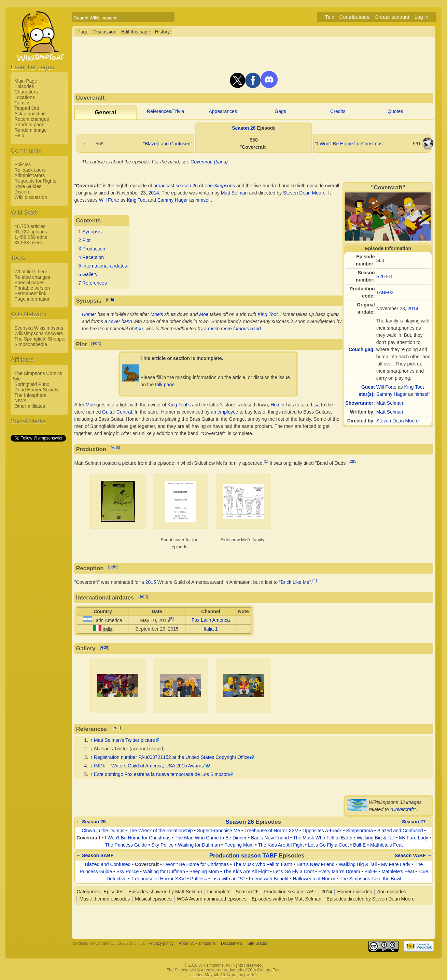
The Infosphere (30, 395)
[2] (351, 461)
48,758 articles (30, 226)
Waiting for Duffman (199, 845)
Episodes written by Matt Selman (287, 899)
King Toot (414, 387)
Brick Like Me (295, 582)
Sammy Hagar (392, 394)
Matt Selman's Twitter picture (124, 740)
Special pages (29, 283)
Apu (138, 329)
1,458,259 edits (31, 237)
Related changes (32, 277)
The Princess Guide (126, 845)
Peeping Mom (239, 845)
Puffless (199, 879)
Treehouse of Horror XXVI (158, 879)
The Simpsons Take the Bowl (370, 879)
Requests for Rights (35, 181)
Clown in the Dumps (103, 831)
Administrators (30, 175)
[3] (355, 461)
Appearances (223, 111)
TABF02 (385, 292)
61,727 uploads (31, 232)
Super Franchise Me (219, 831)
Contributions (354, 17)
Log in (422, 17)
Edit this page (136, 32)
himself (422, 394)
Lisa (315, 405)
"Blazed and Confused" (168, 144)
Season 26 (244, 128)
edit (111, 299)
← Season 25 (91, 822)
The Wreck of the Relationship (161, 831)
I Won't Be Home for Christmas (138, 838)
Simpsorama (359, 831)
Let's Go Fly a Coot (328, 845)
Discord (22, 192)
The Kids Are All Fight (281, 845)
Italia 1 (211, 629)
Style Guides (28, 186)
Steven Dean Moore (398, 421)
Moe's (157, 314)
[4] (315, 580)
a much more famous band (232, 329)
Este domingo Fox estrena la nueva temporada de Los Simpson (161, 774)
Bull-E (359, 845)
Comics (22, 103)
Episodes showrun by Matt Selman (165, 892)
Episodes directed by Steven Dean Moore (371, 899)
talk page (165, 385)
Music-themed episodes (104, 899)
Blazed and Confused (400, 831)
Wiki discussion (31, 197)
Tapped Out (27, 108)
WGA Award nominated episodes (212, 899)
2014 (413, 308)
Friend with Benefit (269, 879)
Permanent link (30, 293)
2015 (151, 582)
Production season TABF (243, 856)
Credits (338, 111)
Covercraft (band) (209, 162)
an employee (224, 412)
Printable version (32, 288)
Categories (88, 892)
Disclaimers (232, 943)
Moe (204, 314)
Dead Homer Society (36, 390)
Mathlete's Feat (386, 845)
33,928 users (28, 243)
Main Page (26, 81)
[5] (171, 618)
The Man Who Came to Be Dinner (211, 838)
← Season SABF (95, 855)
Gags (280, 111)
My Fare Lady (414, 838)
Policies (23, 164)
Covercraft (403, 809)
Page (83, 32)
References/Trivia (165, 111)
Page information (32, 299)
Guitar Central (117, 412)
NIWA (20, 401)
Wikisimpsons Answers (39, 333)
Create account (392, 17)
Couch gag (361, 349)
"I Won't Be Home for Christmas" (350, 144)
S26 (381, 276)
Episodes (24, 86)
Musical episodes (153, 899)
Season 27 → (417, 822)
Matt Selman (390, 403)
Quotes (395, 111)
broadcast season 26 (176, 186)
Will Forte (386, 387)
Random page (29, 125)
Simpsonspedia (31, 344)
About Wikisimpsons (197, 943)
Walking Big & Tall (375, 838)
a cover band (118, 321)
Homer (89, 314)
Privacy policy (161, 943)
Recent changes (32, 119)
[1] (266, 461)
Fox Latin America (211, 620)
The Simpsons (220, 186)
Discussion (105, 32)
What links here (31, 272)
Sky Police (162, 845)
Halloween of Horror (314, 879)
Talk (330, 17)
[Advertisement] (38, 545)
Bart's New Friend (270, 838)
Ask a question (30, 114)
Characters (26, 92)
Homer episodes (354, 892)
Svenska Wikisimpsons (39, 328)
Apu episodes (392, 892)
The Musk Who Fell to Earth (323, 838)
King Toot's (179, 405)
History (163, 32)
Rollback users (30, 170)
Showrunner (359, 403)
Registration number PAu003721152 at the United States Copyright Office (172, 757)
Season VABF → (413, 855)
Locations (25, 97)
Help (19, 135)
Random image (31, 130)
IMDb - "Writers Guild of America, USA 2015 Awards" (150, 766)
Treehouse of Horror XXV (271, 831)
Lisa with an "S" (228, 879)
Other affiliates (30, 406)
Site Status (257, 943)
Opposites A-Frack (322, 831)
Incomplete (219, 892)
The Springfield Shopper (40, 339)
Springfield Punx (32, 384)
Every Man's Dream (339, 871)
